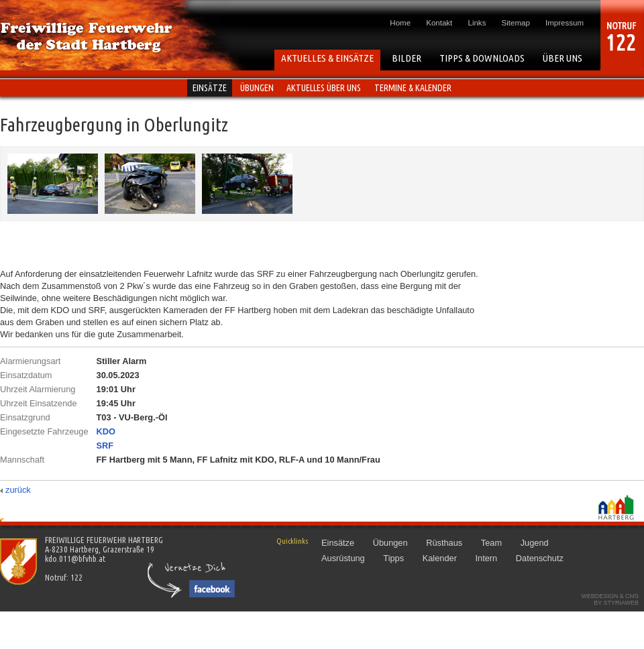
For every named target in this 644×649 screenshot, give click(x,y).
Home (400, 23)
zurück (18, 490)
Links (477, 23)
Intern (486, 558)
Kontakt (439, 23)
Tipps (393, 558)
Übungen (257, 88)
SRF (105, 446)
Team (491, 543)
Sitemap (516, 23)
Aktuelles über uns (324, 88)
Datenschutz (540, 558)
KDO (106, 431)
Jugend (535, 543)
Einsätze (210, 88)
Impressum (565, 23)
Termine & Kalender (413, 88)
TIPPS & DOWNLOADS (482, 58)
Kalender (440, 558)
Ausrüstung (343, 558)
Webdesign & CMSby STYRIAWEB (610, 599)
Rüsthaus (444, 543)
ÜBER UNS (562, 58)
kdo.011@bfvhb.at (75, 558)
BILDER (407, 58)
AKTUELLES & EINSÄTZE (327, 58)
